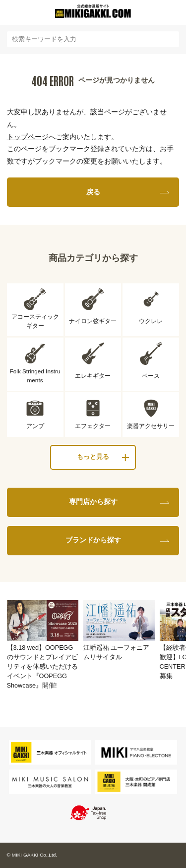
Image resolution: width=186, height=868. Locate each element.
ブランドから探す (93, 540)
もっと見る (93, 457)
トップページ (28, 137)
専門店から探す (93, 502)
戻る (93, 192)
